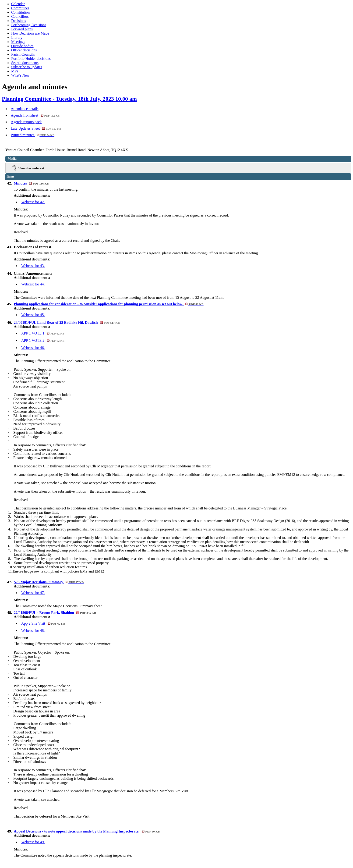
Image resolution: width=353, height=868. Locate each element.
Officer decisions (24, 50)
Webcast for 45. (33, 315)
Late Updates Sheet (36, 128)
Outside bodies (22, 46)
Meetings (18, 42)
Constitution (20, 12)
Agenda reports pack (26, 122)
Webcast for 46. (33, 348)
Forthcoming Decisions (29, 25)
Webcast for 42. (33, 202)
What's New (20, 75)
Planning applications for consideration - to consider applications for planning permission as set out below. (109, 304)
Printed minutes (33, 135)
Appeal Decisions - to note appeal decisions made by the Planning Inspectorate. (87, 831)
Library (17, 37)
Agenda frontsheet (35, 115)
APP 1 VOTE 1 (43, 333)
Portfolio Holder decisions (31, 59)
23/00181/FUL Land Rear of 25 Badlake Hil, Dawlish (67, 322)
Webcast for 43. (33, 266)
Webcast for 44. (33, 284)
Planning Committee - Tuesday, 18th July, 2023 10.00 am (69, 99)
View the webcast (31, 168)
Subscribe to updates (27, 67)
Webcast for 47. (33, 593)
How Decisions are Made (30, 33)
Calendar (18, 4)
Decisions (19, 21)
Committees (20, 8)
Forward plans (22, 29)
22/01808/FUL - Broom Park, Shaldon (55, 613)
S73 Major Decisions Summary (49, 582)
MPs (15, 71)
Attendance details (25, 109)
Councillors (20, 16)
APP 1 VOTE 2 (43, 340)
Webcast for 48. (33, 631)
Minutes (31, 183)
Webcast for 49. (33, 842)
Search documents (25, 63)
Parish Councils (23, 54)
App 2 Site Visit (43, 623)
